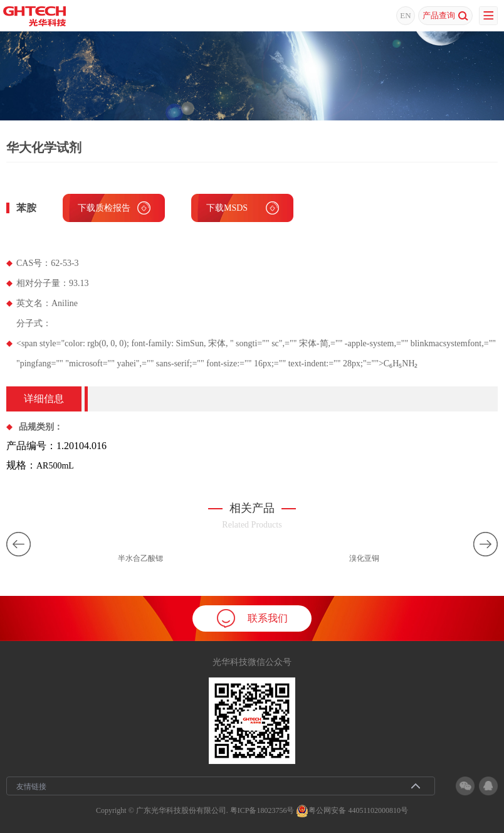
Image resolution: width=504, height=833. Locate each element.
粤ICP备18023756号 (262, 810)
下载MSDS (227, 208)
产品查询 (445, 16)
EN (405, 15)
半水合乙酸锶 (140, 558)
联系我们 (252, 618)
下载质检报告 (104, 208)
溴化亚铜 (364, 558)
